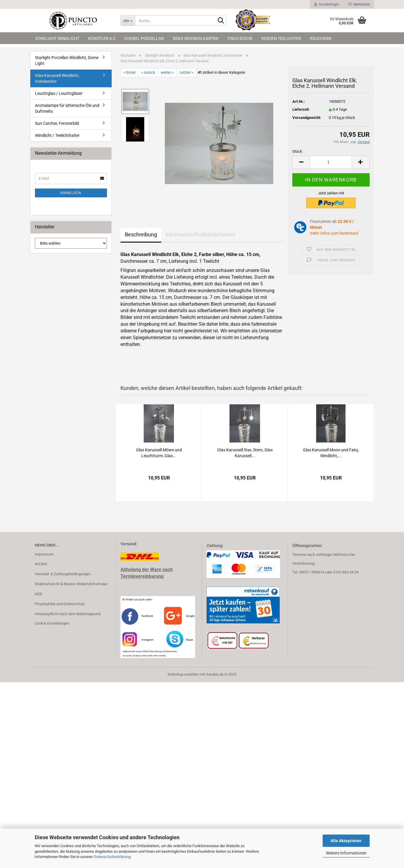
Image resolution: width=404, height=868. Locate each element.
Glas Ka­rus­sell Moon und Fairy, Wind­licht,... (331, 453)
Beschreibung (141, 234)
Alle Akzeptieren (346, 841)
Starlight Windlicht (57, 38)
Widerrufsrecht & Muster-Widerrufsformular (71, 584)
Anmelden (71, 193)
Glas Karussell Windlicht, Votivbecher (57, 78)
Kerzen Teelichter (281, 38)
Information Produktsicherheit (201, 234)
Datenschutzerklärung (112, 857)
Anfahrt (41, 564)
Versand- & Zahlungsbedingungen (63, 574)
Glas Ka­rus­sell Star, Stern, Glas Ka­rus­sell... (245, 453)
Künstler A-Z (102, 38)
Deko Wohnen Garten (196, 38)
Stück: (298, 151)
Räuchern (321, 38)
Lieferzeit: (301, 109)
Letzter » (186, 72)
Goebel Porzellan (144, 38)
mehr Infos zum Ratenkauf (334, 233)
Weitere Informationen (346, 853)
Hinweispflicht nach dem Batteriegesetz (68, 614)
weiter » (167, 72)
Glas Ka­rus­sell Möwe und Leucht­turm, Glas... (159, 453)
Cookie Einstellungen (52, 623)
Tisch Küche (240, 38)
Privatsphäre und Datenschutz (60, 604)
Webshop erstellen (183, 674)
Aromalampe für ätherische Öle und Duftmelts (67, 108)
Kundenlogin (327, 4)
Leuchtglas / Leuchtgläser (59, 93)
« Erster (130, 72)
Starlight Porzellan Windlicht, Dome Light (67, 60)
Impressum (44, 554)
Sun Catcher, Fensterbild (57, 123)
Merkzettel (359, 4)
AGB (38, 594)
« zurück (148, 72)
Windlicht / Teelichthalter (57, 135)
